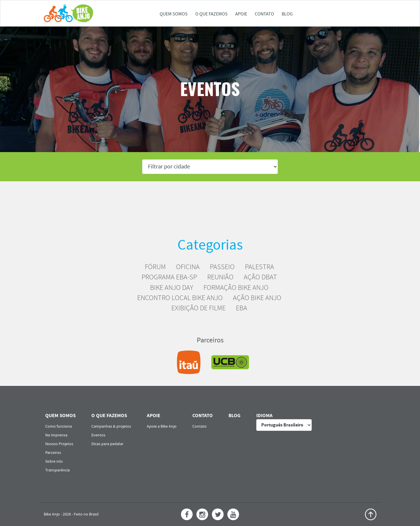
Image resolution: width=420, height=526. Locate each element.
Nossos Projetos (59, 444)
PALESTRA (259, 267)
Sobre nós (54, 461)
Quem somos (60, 416)
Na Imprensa (56, 435)
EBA (242, 308)
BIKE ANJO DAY (172, 288)
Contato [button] (264, 14)
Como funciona (59, 426)
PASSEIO (222, 267)
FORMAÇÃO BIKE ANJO (236, 288)
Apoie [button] (241, 14)
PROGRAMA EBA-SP (169, 277)
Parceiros (53, 453)
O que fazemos (109, 416)
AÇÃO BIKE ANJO (257, 298)
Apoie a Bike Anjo (162, 426)
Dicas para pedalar (107, 444)
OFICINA (188, 267)
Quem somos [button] (174, 14)
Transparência (57, 470)
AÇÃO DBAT (260, 277)
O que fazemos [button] (211, 14)
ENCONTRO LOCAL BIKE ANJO (180, 298)
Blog (287, 14)
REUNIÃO (220, 277)
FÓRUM (155, 267)
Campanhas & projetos (111, 426)
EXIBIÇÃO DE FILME (198, 308)
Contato (203, 416)
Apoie (154, 416)
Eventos (98, 435)
